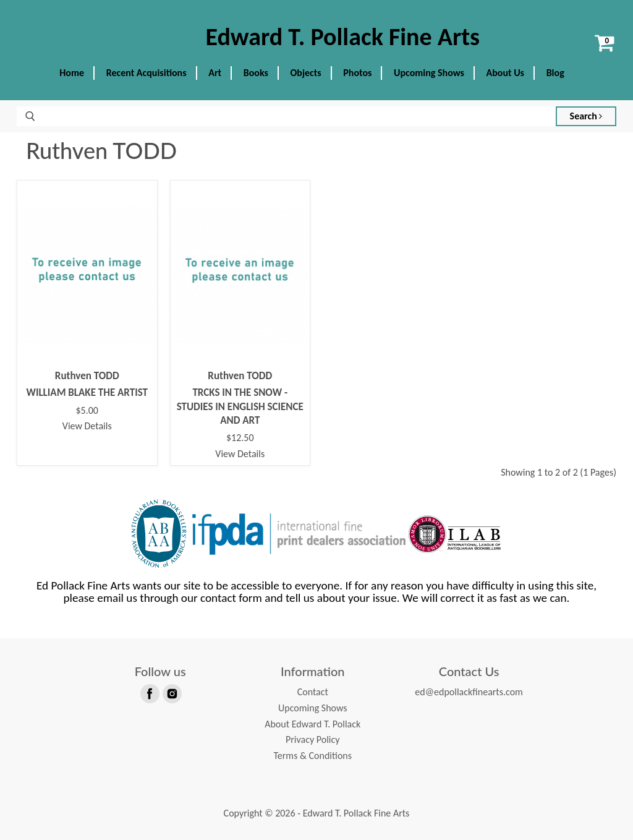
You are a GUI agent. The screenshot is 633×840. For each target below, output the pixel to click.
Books (256, 73)
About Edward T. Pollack (312, 724)
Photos (357, 73)
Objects (306, 73)
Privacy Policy (313, 739)
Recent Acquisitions (147, 73)
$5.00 (87, 411)
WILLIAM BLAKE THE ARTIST (87, 392)
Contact (313, 692)
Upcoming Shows (429, 73)
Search (586, 116)
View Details (87, 426)
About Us (505, 73)
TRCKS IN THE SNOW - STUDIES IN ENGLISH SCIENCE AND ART (240, 406)
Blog (555, 73)
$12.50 (240, 438)
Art (215, 73)
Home (72, 73)
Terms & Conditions (312, 756)
